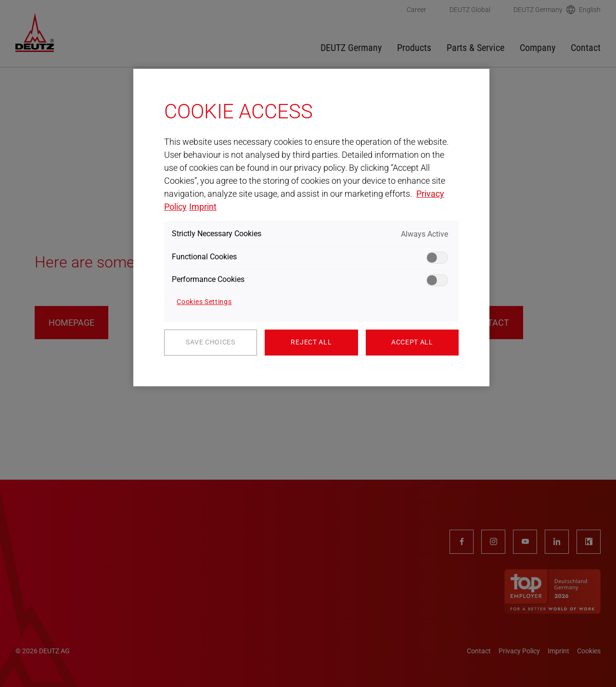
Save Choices (210, 342)
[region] (311, 228)
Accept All (412, 342)
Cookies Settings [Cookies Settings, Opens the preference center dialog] (204, 302)
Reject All (311, 342)
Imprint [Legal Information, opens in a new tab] (203, 207)
